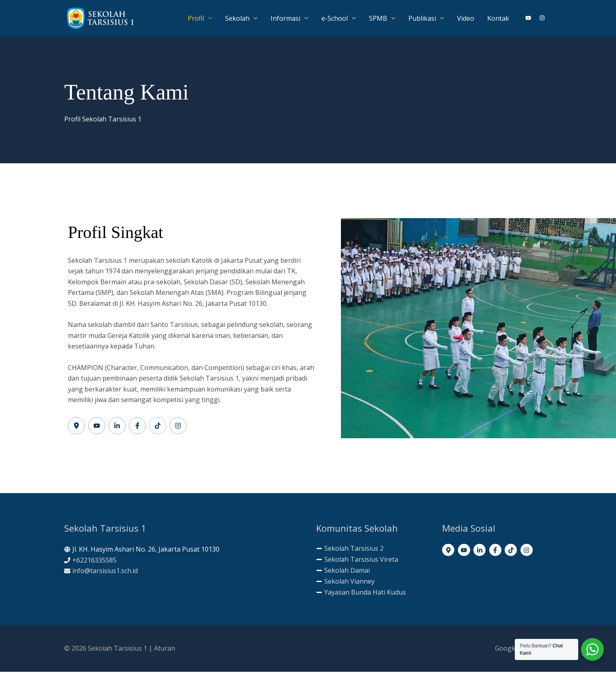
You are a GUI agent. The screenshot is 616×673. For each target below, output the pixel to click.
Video (466, 19)
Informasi (285, 19)
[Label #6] (178, 427)
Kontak (498, 19)
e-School (335, 19)
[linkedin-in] (480, 551)
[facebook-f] (496, 551)
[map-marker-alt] (449, 551)
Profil (196, 19)
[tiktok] (512, 551)
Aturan (165, 649)
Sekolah (237, 19)
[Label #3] (117, 427)
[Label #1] (76, 427)
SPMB (378, 19)
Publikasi (422, 19)
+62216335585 (94, 561)
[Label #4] (137, 427)
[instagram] (542, 18)
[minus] (350, 550)
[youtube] (531, 18)
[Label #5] (158, 427)
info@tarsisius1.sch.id (105, 572)
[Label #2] (97, 427)
